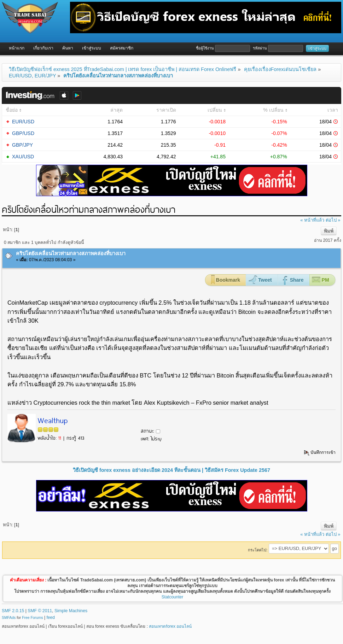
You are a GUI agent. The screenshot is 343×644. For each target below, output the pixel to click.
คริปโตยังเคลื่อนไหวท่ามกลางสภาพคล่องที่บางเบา (71, 253)
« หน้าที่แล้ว (312, 220)
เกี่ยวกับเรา (43, 48)
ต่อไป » (333, 220)
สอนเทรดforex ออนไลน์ (170, 626)
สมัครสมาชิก (122, 48)
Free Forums (32, 618)
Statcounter (172, 597)
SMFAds (9, 618)
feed (51, 617)
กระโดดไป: (258, 550)
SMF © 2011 (40, 611)
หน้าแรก (17, 48)
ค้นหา (68, 48)
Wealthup (53, 420)
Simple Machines (71, 611)
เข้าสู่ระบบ (92, 48)
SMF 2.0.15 (13, 611)
